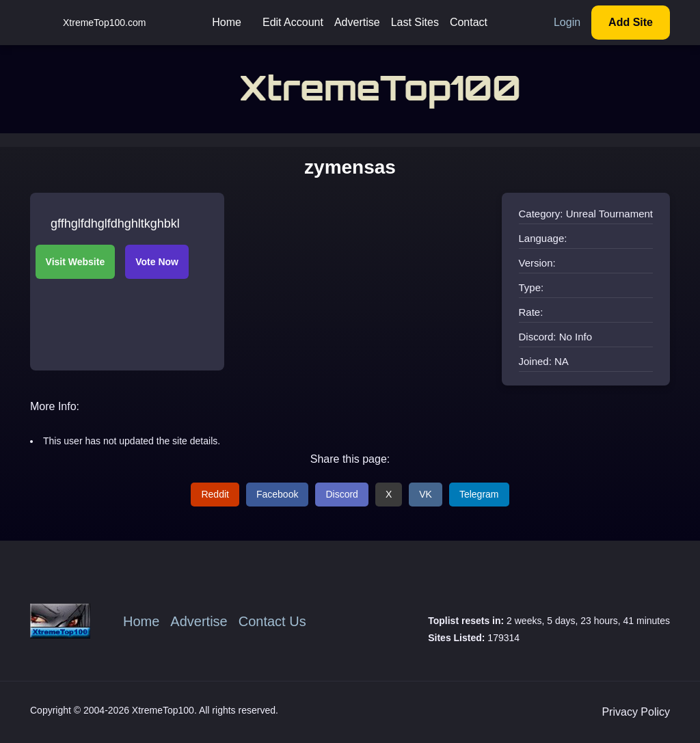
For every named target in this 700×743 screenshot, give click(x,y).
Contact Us (272, 621)
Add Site (631, 22)
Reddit (215, 494)
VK (426, 494)
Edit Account (293, 22)
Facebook (277, 494)
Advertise (357, 22)
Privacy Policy (636, 712)
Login (567, 22)
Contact (469, 22)
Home (227, 22)
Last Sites (415, 22)
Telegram (479, 494)
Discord (341, 494)
